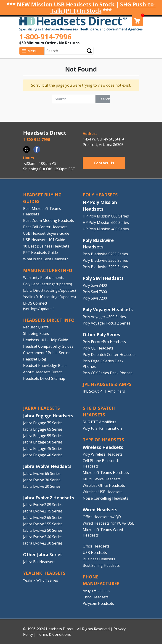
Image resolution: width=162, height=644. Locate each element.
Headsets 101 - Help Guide (46, 340)
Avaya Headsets (96, 591)
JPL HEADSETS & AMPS (107, 384)
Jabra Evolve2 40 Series (43, 537)
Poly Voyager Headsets (108, 310)
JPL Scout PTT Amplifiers (104, 391)
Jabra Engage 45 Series (43, 449)
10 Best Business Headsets (46, 246)
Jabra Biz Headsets (39, 562)
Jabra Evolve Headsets (47, 466)
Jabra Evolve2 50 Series (43, 530)
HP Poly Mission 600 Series (106, 223)
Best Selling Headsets (101, 565)
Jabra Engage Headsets (48, 416)
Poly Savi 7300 (95, 292)
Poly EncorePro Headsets (104, 342)
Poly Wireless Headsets (103, 454)
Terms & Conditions (54, 634)
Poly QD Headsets (98, 348)
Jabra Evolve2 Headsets (49, 498)
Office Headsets (96, 546)
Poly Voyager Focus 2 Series (107, 323)
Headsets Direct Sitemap (44, 378)
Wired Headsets (100, 510)
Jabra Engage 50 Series (43, 442)
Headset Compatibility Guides (48, 346)
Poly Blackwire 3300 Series (105, 260)
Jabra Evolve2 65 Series (43, 517)
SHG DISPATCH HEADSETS (99, 411)
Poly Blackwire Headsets (98, 244)
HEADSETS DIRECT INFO (49, 320)
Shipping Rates (36, 333)
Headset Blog (35, 359)
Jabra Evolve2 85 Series (43, 505)
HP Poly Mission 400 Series (106, 229)
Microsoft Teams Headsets (106, 473)
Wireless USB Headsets (103, 492)
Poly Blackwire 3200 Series (105, 267)
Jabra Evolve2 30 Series (43, 543)
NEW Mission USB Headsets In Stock (66, 4)
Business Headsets (99, 559)
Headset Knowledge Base (45, 366)
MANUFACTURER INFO (48, 270)
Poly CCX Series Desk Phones (108, 373)
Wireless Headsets (103, 447)
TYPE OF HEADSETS (103, 440)
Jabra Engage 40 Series (43, 455)
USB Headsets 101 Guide (44, 240)
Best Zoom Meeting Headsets (49, 220)
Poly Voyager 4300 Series (104, 317)
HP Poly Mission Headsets (100, 206)
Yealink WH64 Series (41, 580)
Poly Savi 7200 (95, 298)
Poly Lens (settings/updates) (48, 284)
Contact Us (104, 163)
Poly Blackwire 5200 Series (105, 254)
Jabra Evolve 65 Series (42, 473)
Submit (89, 51)
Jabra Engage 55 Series (43, 436)
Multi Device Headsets (102, 479)
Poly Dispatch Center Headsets (109, 355)
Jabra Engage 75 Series (43, 423)
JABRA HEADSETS (41, 408)
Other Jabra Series (43, 555)
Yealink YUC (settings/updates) (49, 297)
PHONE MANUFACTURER (101, 580)
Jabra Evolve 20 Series (42, 486)
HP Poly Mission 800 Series (106, 216)
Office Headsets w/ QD (102, 517)
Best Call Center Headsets (45, 227)
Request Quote (36, 327)
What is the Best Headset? (45, 259)
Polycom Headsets (98, 603)
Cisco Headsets (96, 597)
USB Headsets (95, 553)
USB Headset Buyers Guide (46, 233)
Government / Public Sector (46, 353)
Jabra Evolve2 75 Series (43, 511)
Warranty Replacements (44, 278)
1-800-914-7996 (45, 37)
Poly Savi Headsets (103, 278)
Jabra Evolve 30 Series (42, 480)
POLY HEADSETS (100, 195)
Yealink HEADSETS (44, 573)
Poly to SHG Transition (102, 428)
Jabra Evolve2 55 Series (43, 524)
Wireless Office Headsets (104, 485)
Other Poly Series (101, 334)
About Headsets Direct (42, 372)
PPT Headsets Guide (40, 253)
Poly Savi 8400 (95, 285)
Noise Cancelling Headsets (105, 498)
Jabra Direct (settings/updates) (49, 290)
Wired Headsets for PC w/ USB (109, 523)
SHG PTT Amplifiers (100, 422)
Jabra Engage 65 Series (43, 429)
